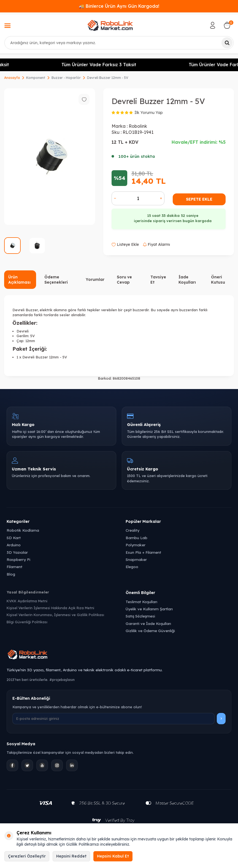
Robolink (138, 126)
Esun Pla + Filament (143, 552)
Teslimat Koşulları (141, 602)
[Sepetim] (227, 25)
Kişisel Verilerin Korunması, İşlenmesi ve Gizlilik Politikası (55, 615)
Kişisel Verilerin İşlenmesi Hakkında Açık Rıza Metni (50, 608)
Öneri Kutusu (218, 280)
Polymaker (136, 545)
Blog (11, 574)
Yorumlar (95, 279)
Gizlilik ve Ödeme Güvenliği (150, 631)
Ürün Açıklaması (19, 280)
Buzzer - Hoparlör (66, 78)
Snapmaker (136, 559)
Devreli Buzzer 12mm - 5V (108, 78)
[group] (50, 157)
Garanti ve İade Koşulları (148, 623)
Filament (14, 567)
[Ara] (227, 43)
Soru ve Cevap (124, 280)
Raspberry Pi (18, 559)
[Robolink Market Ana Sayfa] (119, 655)
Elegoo (132, 567)
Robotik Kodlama (23, 530)
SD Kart (14, 538)
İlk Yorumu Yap (149, 113)
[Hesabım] (213, 25)
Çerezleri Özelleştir (27, 856)
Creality (132, 530)
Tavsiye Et (158, 280)
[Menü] (7, 26)
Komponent (36, 78)
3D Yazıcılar (17, 552)
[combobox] (119, 43)
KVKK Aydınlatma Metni (27, 601)
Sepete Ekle (199, 199)
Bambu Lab (136, 538)
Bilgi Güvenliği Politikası (27, 622)
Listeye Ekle (125, 244)
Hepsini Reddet (71, 856)
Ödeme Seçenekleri (56, 280)
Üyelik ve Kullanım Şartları (149, 609)
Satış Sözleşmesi (140, 616)
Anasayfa (12, 78)
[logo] (110, 25)
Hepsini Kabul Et (113, 856)
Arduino (14, 545)
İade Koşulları (187, 280)
